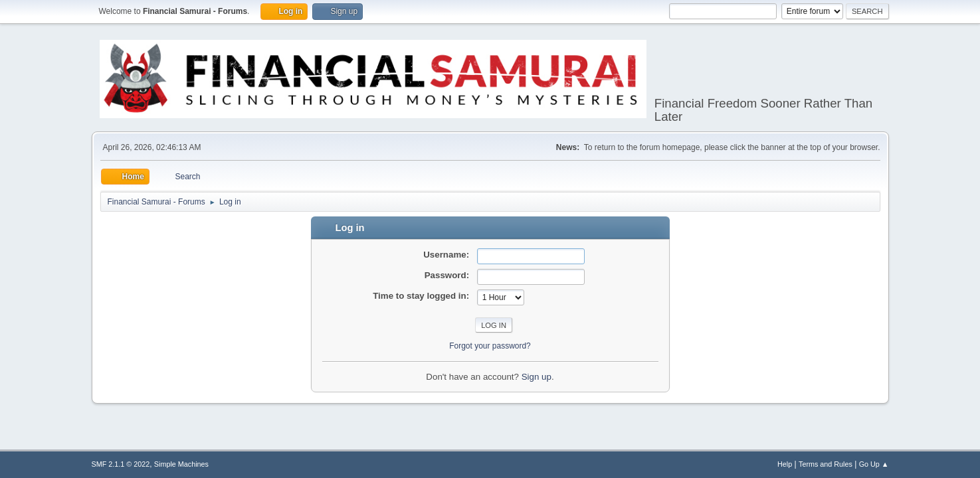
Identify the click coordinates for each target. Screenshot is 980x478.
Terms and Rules (826, 464)
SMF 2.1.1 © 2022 (121, 464)
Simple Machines (181, 464)
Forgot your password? (490, 346)
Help (785, 464)
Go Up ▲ (874, 464)
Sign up (537, 377)
